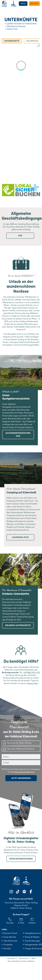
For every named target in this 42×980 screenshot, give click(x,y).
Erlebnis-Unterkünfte (18, 625)
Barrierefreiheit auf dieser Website (21, 961)
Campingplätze (20, 537)
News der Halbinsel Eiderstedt (21, 749)
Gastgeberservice (33, 933)
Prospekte (8, 945)
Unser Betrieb (10, 937)
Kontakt (7, 948)
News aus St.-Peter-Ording (19, 743)
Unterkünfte (12, 41)
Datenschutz (23, 958)
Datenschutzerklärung (24, 772)
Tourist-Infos (32, 683)
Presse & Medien (32, 937)
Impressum (11, 958)
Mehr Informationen (21, 859)
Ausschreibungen (32, 941)
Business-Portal (10, 933)
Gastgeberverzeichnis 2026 (18, 434)
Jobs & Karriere (10, 941)
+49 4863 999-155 (31, 672)
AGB (20, 236)
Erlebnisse (32, 41)
